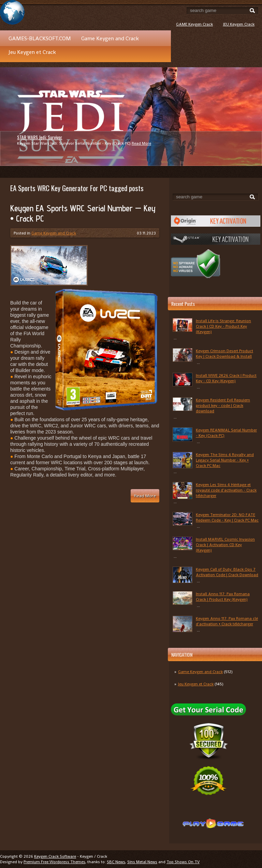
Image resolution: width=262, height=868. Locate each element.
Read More (141, 143)
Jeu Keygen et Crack (32, 52)
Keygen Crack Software (55, 856)
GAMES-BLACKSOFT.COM (40, 38)
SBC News (116, 862)
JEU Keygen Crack (239, 24)
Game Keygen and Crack (110, 38)
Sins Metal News (142, 862)
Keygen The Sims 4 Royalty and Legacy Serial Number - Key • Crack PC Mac (225, 460)
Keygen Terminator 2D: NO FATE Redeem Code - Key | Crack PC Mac (227, 517)
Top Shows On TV (183, 862)
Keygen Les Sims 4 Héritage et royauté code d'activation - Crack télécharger (226, 490)
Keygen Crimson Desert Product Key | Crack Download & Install (224, 354)
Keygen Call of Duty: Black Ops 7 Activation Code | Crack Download (227, 572)
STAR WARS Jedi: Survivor (40, 137)
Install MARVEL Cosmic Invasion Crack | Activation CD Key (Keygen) (225, 545)
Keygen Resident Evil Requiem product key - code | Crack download (223, 405)
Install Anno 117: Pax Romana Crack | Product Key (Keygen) (223, 597)
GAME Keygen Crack (194, 24)
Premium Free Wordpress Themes (54, 862)
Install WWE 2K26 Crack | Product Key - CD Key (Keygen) (226, 378)
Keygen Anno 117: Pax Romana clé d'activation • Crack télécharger (227, 621)
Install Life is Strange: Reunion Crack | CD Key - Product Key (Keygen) (223, 326)
